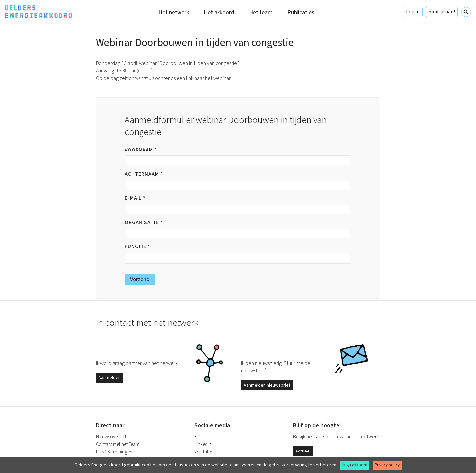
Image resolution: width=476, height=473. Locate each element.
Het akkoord (219, 12)
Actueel (303, 451)
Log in (413, 12)
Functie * (138, 246)
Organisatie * (144, 222)
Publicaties (301, 12)
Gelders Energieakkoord (39, 12)
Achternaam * (144, 174)
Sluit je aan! (442, 12)
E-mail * (135, 198)
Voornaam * (141, 150)
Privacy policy (387, 465)
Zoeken (466, 12)
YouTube (203, 452)
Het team (261, 12)
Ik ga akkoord (355, 465)
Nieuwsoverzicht (112, 437)
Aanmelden (110, 378)
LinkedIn (203, 444)
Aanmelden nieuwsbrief (267, 385)
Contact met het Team (118, 444)
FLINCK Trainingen (114, 452)
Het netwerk (174, 12)
